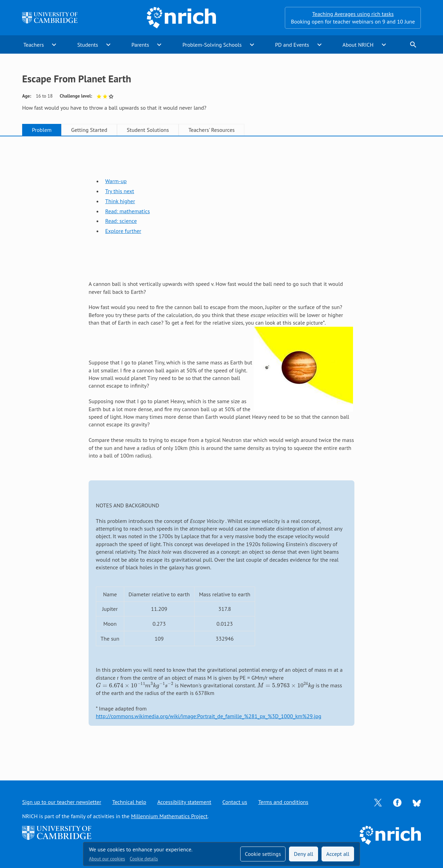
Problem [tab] (42, 130)
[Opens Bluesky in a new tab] (417, 802)
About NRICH (358, 45)
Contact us (235, 802)
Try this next (120, 191)
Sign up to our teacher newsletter (62, 802)
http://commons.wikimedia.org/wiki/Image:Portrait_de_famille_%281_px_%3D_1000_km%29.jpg (209, 716)
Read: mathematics (128, 211)
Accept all (338, 854)
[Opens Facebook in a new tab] (397, 802)
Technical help (129, 802)
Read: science (121, 221)
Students (88, 45)
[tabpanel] (221, 452)
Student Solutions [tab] (148, 130)
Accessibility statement (184, 802)
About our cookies (107, 859)
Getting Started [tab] (89, 130)
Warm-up (116, 181)
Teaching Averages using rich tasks (353, 14)
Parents (140, 45)
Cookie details (144, 859)
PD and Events (292, 45)
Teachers (33, 45)
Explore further (123, 231)
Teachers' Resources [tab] (211, 130)
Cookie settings (263, 854)
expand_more (54, 45)
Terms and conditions (283, 802)
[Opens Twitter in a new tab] (378, 802)
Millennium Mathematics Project (169, 816)
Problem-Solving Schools (212, 45)
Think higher (120, 201)
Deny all (304, 854)
